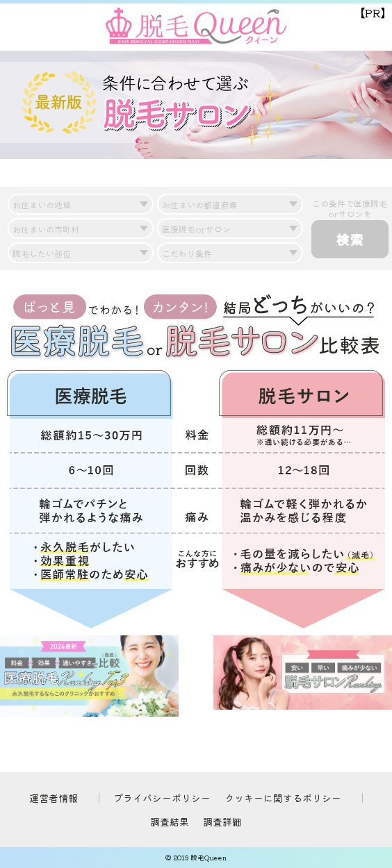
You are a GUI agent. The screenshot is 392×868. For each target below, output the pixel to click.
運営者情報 (54, 798)
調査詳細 (222, 821)
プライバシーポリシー (162, 798)
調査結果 (170, 821)
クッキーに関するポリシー (283, 798)
